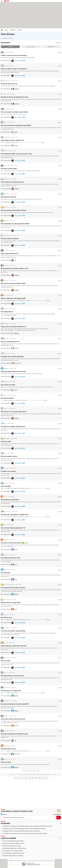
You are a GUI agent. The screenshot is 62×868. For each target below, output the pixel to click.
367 (38, 775)
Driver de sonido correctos (9, 456)
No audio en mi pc (6, 618)
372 (55, 775)
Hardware (13, 30)
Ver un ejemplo (57, 814)
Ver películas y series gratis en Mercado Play (14, 848)
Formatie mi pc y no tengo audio (11, 691)
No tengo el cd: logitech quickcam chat (13, 427)
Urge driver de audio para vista (10, 558)
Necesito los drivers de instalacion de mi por (15, 97)
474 (47, 778)
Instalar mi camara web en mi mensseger (14, 55)
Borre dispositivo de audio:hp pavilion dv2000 (15, 224)
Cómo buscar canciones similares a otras (13, 843)
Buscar (58, 43)
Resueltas (52, 47)
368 (41, 775)
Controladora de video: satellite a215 (12, 140)
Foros (6, 30)
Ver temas (11, 38)
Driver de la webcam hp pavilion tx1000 (13, 283)
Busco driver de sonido (8, 385)
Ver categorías (4, 38)
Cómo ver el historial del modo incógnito (13, 841)
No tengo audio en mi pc (8, 749)
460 (40, 778)
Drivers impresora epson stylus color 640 (14, 646)
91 (17, 775)
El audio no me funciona (8, 471)
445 (36, 778)
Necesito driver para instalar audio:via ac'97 (15, 268)
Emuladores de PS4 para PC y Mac (12, 846)
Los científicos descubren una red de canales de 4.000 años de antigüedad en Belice (25, 833)
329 (28, 775)
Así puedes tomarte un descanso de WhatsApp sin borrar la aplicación (21, 831)
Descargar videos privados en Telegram (13, 856)
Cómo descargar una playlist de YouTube (13, 853)
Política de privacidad (37, 861)
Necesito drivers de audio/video (11, 603)
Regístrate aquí (12, 861)
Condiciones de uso (26, 861)
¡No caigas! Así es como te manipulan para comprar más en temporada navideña (24, 829)
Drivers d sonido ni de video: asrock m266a (14, 112)
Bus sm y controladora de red (10, 342)
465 (43, 778)
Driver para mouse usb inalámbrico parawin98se (16, 125)
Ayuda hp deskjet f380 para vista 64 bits (13, 371)
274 (24, 775)
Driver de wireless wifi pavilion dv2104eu (14, 210)
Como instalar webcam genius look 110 (13, 528)
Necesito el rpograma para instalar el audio (14, 734)
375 (22, 778)
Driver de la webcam (7, 398)
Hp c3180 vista (5, 573)
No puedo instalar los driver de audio (12, 676)
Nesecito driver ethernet (8, 197)
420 (33, 778)
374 (19, 778)
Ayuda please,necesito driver (10, 500)
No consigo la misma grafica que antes (13, 588)
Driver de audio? (6, 486)
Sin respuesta (31, 47)
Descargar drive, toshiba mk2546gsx (12, 357)
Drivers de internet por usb (9, 84)
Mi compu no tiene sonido (9, 169)
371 (52, 775)
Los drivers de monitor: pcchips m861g (13, 631)
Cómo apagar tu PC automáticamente (13, 851)
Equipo (19, 861)
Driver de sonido (6, 441)
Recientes (10, 47)
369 (45, 775)
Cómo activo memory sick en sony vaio (13, 719)
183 (21, 775)
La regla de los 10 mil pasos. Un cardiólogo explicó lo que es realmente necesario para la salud (27, 826)
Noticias (4, 814)
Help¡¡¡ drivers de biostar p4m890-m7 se (13, 327)
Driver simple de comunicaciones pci (12, 182)
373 (15, 778)
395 (29, 778)
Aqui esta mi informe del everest (11, 543)
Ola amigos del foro (7, 312)
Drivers (20, 30)
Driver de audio (6, 661)
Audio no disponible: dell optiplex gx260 (13, 298)
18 (10, 775)
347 (31, 775)
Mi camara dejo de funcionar (10, 239)
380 (26, 778)
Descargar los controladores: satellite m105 (14, 515)
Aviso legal (51, 861)
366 (35, 775)
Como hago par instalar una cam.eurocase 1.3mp (16, 154)
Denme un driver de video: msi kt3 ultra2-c (14, 69)
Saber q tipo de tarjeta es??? (10, 254)
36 (14, 775)
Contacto (45, 861)
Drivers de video (6, 762)
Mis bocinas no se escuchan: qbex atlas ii (14, 412)
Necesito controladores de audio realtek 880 (15, 704)
